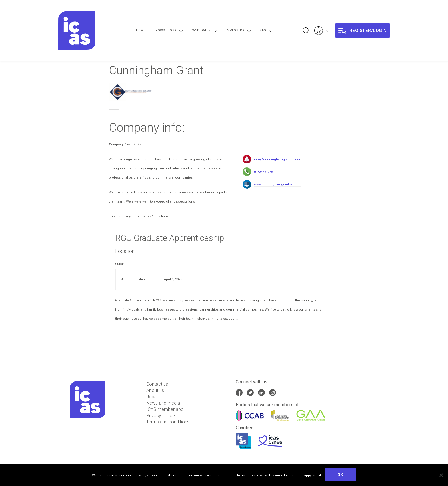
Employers (237, 30)
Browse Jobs (179, 30)
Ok (340, 475)
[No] (441, 475)
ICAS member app (165, 409)
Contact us (157, 384)
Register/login (363, 31)
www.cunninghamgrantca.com (277, 184)
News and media (163, 403)
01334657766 (263, 172)
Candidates (209, 30)
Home (155, 30)
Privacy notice (161, 416)
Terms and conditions (168, 422)
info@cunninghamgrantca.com (278, 159)
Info (259, 30)
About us (155, 390)
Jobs (151, 397)
